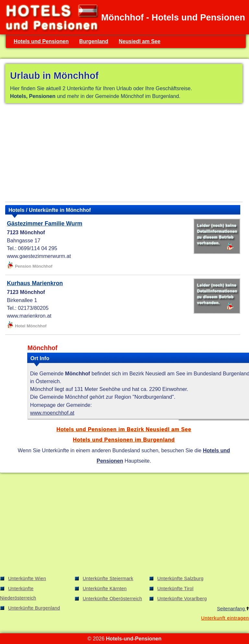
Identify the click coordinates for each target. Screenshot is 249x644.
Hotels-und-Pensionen (134, 638)
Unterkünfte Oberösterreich (112, 599)
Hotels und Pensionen (41, 41)
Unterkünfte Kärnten (105, 589)
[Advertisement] (124, 154)
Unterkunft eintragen (225, 618)
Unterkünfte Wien (27, 578)
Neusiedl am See (139, 41)
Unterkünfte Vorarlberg (182, 599)
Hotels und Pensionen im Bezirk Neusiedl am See (124, 429)
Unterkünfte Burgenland (34, 608)
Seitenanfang (233, 609)
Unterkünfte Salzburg (180, 578)
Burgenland (94, 41)
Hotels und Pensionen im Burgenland (124, 440)
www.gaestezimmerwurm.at (39, 256)
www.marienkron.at (29, 316)
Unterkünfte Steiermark (108, 578)
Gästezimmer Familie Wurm (45, 224)
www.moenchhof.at (52, 413)
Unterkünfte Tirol (175, 589)
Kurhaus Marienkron (35, 283)
